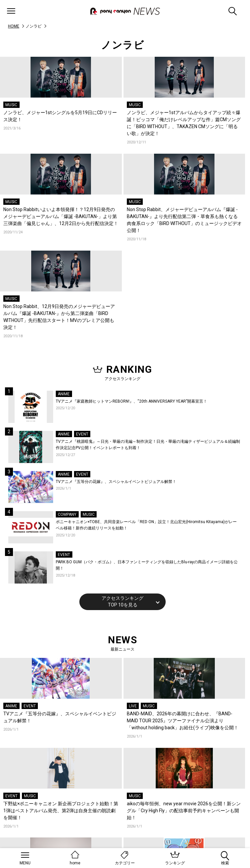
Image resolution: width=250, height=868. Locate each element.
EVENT (82, 434)
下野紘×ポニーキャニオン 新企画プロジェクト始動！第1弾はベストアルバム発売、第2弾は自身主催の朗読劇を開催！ (61, 811)
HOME (14, 26)
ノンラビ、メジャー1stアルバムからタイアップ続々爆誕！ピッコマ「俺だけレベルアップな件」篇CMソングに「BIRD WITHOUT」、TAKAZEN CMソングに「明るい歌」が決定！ (184, 123)
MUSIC (11, 105)
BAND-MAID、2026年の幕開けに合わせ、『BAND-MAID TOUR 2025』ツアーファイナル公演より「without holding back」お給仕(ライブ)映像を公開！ (183, 721)
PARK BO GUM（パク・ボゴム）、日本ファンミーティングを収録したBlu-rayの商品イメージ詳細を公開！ (147, 565)
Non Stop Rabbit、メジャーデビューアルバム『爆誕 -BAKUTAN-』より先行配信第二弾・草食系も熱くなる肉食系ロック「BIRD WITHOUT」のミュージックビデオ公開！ (184, 220)
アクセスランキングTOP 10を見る (123, 601)
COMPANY (67, 514)
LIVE (133, 706)
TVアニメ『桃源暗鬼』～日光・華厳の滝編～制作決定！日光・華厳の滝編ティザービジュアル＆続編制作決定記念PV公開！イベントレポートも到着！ (148, 445)
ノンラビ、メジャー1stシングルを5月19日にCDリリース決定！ (60, 116)
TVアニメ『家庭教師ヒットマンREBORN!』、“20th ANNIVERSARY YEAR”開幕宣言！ (131, 401)
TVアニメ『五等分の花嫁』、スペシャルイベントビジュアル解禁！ (116, 482)
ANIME (64, 394)
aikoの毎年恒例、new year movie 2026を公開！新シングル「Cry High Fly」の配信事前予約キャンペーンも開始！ (184, 811)
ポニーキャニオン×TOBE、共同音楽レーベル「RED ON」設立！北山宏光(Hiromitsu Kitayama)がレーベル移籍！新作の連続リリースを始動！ (146, 525)
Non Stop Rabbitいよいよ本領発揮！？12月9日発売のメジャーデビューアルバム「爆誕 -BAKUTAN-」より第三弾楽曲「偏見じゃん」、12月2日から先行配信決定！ (61, 216)
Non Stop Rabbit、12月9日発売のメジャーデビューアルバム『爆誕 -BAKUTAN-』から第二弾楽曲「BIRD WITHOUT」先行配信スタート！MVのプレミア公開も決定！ (59, 317)
